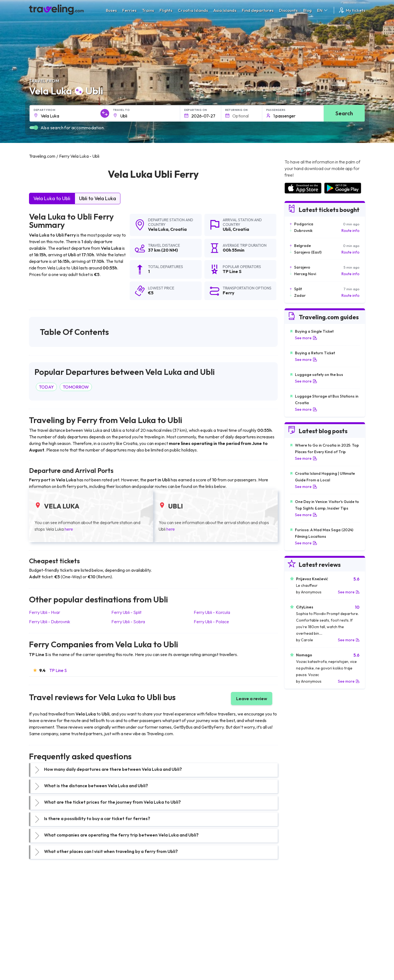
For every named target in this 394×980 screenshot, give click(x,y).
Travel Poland (44, 945)
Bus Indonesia (128, 962)
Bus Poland (125, 945)
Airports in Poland (299, 951)
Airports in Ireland (299, 916)
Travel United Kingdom (51, 905)
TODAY (46, 387)
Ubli (227, 229)
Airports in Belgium (300, 957)
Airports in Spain (298, 905)
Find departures (258, 10)
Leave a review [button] (252, 699)
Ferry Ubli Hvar (45, 612)
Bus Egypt (124, 939)
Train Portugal (212, 905)
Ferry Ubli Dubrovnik (50, 622)
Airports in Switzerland (304, 928)
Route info (350, 231)
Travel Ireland (44, 957)
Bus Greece (126, 928)
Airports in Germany (301, 939)
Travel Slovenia (45, 951)
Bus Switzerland (130, 951)
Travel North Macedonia (53, 911)
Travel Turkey (44, 934)
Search (344, 113)
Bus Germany (127, 916)
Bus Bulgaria (126, 911)
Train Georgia (212, 922)
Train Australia (212, 928)
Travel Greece (44, 922)
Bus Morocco (127, 905)
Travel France (44, 939)
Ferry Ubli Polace (211, 622)
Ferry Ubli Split (126, 612)
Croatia (178, 229)
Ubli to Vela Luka (98, 198)
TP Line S (58, 670)
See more (306, 338)
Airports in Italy (297, 934)
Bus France (125, 934)
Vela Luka (158, 229)
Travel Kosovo (44, 962)
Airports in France (299, 911)
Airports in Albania (300, 945)
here (69, 529)
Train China (210, 916)
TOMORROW (76, 387)
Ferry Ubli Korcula (212, 612)
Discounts (288, 10)
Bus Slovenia (127, 922)
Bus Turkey (125, 957)
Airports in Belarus (300, 922)
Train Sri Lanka (213, 911)
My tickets (352, 10)
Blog (307, 10)
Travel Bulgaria (45, 916)
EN (323, 10)
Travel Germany (46, 928)
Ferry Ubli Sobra (128, 622)
